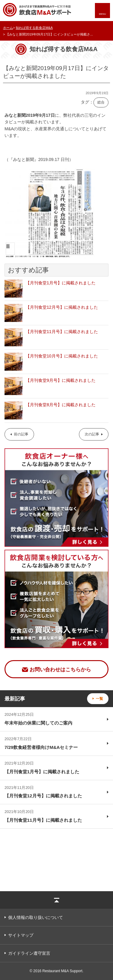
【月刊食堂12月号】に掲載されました (62, 307)
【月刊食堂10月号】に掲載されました (62, 356)
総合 (101, 102)
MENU (102, 14)
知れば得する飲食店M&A (34, 28)
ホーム (8, 28)
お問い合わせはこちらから (60, 670)
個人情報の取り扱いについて (36, 917)
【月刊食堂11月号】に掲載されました (62, 332)
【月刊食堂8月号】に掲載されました (61, 405)
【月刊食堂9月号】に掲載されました (61, 380)
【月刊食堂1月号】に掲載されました (61, 283)
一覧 (99, 699)
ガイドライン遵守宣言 (29, 953)
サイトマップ (21, 935)
